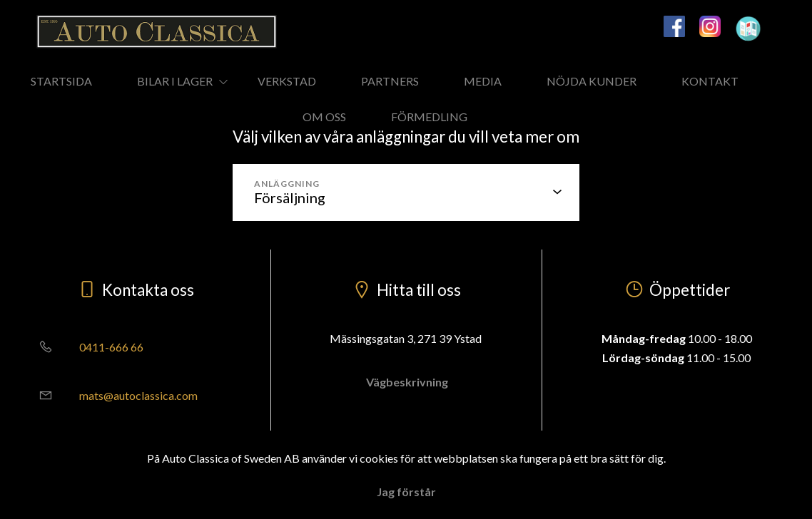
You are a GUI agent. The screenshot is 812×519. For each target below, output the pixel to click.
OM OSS (324, 117)
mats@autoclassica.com (113, 395)
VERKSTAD (287, 81)
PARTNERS (390, 81)
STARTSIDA (61, 81)
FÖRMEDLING (429, 117)
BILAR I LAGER (175, 81)
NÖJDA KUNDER (592, 81)
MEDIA (483, 81)
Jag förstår (406, 492)
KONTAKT (710, 81)
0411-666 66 (86, 347)
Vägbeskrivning (406, 382)
